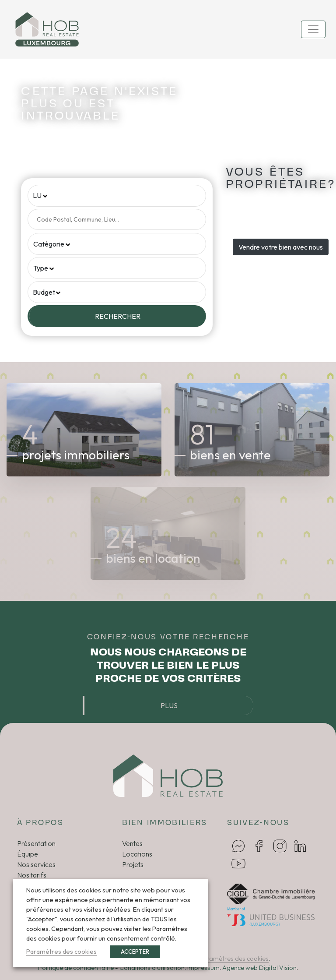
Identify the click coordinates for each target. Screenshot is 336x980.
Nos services (36, 864)
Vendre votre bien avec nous (281, 247)
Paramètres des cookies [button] (234, 959)
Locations (137, 854)
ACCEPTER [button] (135, 952)
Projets (133, 864)
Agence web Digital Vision (259, 968)
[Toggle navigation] (313, 29)
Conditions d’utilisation (152, 968)
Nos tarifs (32, 875)
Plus (169, 705)
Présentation (36, 843)
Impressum (203, 968)
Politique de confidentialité (76, 968)
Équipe (28, 854)
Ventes (132, 843)
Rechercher (118, 316)
